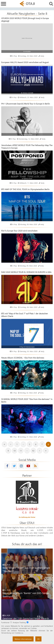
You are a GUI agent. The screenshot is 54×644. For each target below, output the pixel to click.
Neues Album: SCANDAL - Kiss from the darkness (23, 358)
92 (33, 451)
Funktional (5, 622)
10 (15, 451)
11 (21, 451)
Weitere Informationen (23, 639)
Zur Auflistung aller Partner (27, 517)
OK (38, 639)
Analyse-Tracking (19, 622)
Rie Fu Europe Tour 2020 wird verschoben (19, 231)
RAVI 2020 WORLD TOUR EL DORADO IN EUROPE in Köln (26, 272)
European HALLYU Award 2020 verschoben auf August (25, 62)
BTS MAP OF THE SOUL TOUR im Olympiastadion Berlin (25, 189)
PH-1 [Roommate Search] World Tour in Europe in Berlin (26, 104)
